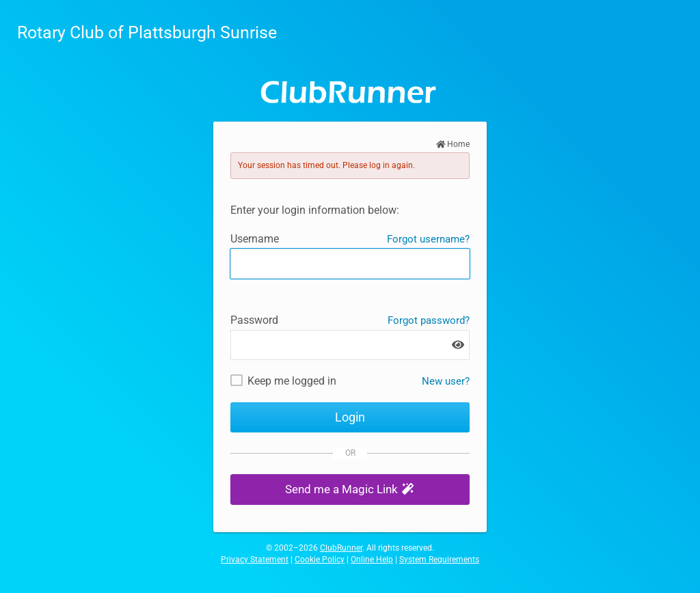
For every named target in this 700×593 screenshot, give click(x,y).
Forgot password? (429, 320)
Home (453, 144)
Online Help (372, 560)
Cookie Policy (320, 560)
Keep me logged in (292, 381)
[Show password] (458, 345)
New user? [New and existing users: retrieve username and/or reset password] (446, 381)
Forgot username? (428, 239)
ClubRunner (341, 548)
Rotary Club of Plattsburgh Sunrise (147, 32)
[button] (350, 489)
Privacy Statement (255, 560)
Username (255, 239)
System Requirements (439, 560)
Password (254, 320)
